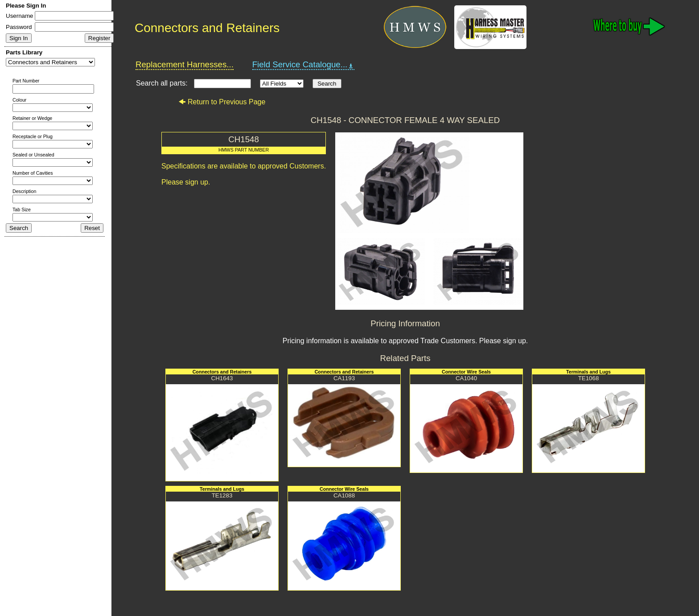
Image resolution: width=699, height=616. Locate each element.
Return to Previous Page (222, 102)
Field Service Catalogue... (304, 65)
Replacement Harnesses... (185, 64)
